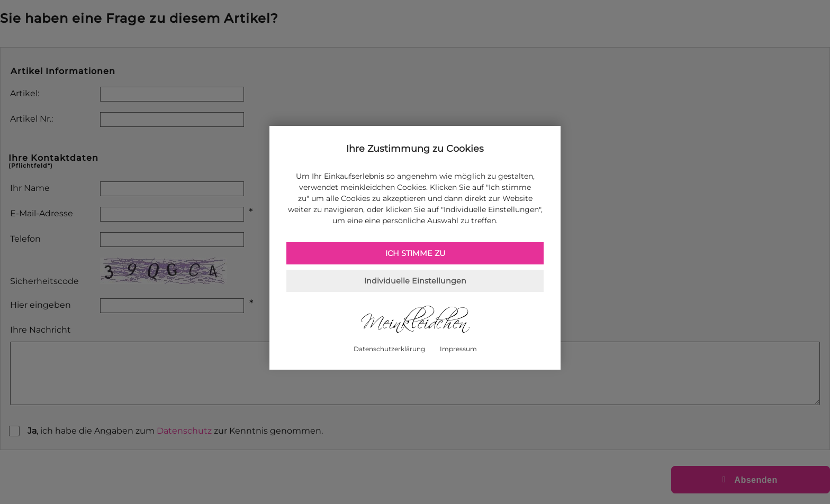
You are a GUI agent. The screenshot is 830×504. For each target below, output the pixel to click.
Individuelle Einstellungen (415, 281)
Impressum (458, 349)
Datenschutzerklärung (389, 349)
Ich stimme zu (415, 253)
